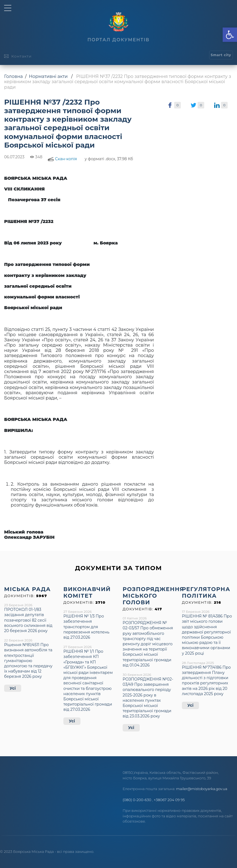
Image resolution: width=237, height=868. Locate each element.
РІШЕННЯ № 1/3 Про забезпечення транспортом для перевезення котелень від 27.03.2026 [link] (86, 627)
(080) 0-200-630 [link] (137, 800)
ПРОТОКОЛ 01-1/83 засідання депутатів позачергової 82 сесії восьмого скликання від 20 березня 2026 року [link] (28, 620)
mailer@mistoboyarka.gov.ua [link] (202, 789)
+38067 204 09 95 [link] (169, 800)
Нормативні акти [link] (48, 76)
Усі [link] (13, 688)
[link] (230, 35)
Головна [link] (14, 76)
